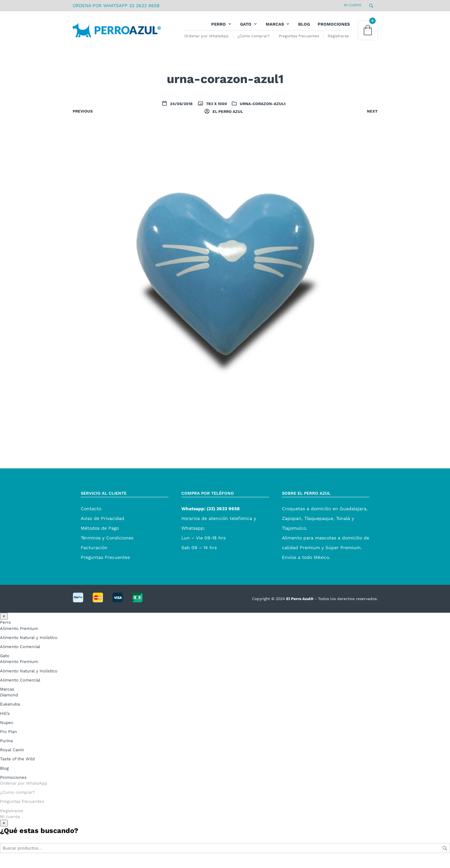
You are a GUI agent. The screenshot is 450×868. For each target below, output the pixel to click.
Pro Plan (8, 737)
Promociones (334, 27)
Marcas (275, 27)
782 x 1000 (216, 109)
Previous (83, 116)
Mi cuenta (353, 5)
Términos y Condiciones (107, 543)
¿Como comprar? (254, 39)
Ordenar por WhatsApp (207, 39)
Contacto (91, 513)
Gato (246, 27)
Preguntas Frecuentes (105, 562)
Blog (304, 27)
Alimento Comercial (20, 652)
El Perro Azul (227, 117)
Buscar (445, 853)
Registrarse (338, 39)
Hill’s (5, 718)
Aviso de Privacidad (103, 523)
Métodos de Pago (100, 533)
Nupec (7, 727)
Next (372, 116)
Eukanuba (10, 709)
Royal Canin (12, 755)
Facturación (94, 552)
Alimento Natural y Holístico (29, 643)
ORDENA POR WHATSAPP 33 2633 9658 (116, 6)
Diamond (9, 700)
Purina (6, 746)
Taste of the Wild (17, 764)
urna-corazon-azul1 (263, 109)
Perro (219, 27)
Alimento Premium (19, 633)
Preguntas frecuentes (299, 39)
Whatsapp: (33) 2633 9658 (211, 513)
